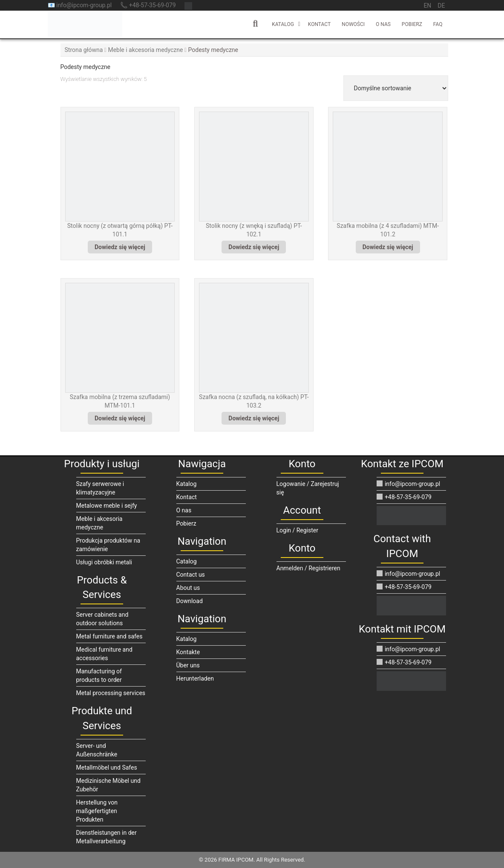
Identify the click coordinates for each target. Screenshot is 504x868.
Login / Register (298, 530)
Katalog (283, 24)
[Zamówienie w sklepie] (396, 88)
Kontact (319, 24)
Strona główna (84, 50)
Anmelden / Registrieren (308, 568)
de (441, 6)
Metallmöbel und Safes (107, 767)
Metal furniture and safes (109, 636)
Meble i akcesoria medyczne (145, 50)
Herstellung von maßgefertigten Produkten (97, 811)
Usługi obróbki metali (104, 562)
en (427, 6)
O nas (383, 24)
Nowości (353, 24)
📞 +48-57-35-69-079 (148, 5)
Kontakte (188, 652)
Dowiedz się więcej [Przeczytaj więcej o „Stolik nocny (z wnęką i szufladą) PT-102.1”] (254, 247)
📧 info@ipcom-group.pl (80, 5)
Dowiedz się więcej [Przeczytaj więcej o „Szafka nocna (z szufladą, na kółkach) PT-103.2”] (254, 418)
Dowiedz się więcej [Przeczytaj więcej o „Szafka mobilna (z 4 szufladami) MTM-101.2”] (388, 247)
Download (190, 601)
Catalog (187, 561)
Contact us (191, 575)
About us (188, 588)
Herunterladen (195, 678)
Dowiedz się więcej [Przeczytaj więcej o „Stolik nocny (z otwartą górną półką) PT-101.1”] (120, 247)
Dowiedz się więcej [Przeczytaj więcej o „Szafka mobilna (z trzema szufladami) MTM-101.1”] (120, 418)
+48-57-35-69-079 (404, 497)
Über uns (188, 665)
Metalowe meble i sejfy (107, 506)
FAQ (438, 24)
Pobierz (412, 24)
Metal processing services (111, 693)
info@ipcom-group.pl (408, 484)
